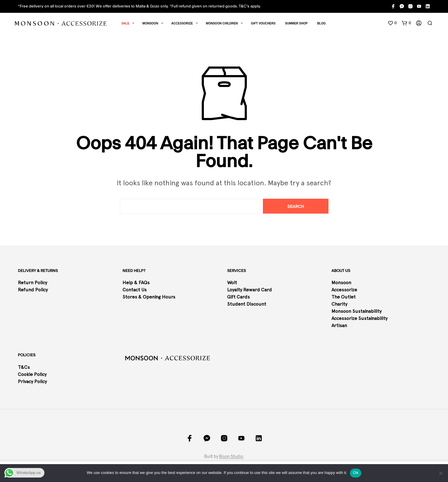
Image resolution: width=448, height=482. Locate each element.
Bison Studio (231, 456)
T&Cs (24, 367)
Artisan (339, 325)
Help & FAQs (136, 283)
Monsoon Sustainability (356, 311)
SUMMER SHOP (296, 23)
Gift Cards (238, 297)
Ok (356, 473)
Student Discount (247, 304)
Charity (339, 304)
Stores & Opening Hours (149, 297)
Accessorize (182, 23)
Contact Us (135, 290)
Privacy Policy (32, 381)
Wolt (232, 283)
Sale (125, 23)
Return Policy (33, 283)
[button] (392, 23)
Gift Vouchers (263, 23)
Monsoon (150, 23)
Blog (321, 23)
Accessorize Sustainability (359, 318)
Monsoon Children (222, 23)
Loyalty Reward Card (249, 290)
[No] (441, 473)
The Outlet (344, 297)
